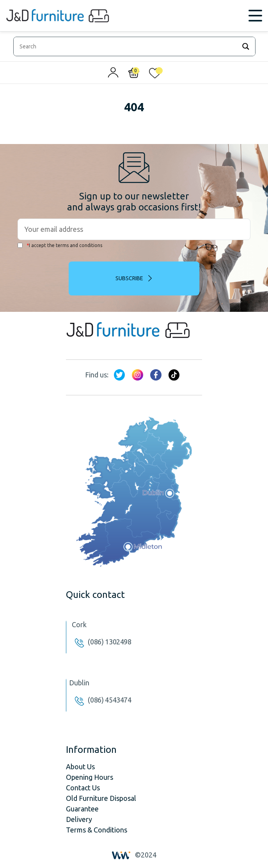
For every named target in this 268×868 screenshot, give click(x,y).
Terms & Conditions (97, 830)
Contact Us (83, 788)
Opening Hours (90, 777)
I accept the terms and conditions (60, 245)
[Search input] (127, 46)
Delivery (79, 819)
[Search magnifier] (246, 46)
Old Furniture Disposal (101, 798)
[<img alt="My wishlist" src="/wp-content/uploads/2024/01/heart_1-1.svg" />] (155, 75)
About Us (80, 767)
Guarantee (82, 809)
